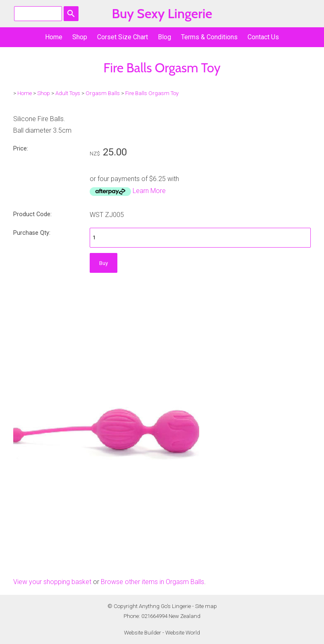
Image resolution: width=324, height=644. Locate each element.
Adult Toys (68, 93)
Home (54, 37)
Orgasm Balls (103, 93)
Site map (206, 606)
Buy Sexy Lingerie (162, 13)
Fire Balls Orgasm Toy (152, 93)
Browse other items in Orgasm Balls (152, 582)
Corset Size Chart (123, 37)
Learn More (149, 191)
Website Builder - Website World (162, 633)
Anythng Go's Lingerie (165, 606)
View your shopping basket (52, 582)
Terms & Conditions (209, 37)
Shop (80, 37)
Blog (164, 37)
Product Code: (32, 214)
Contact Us (263, 37)
